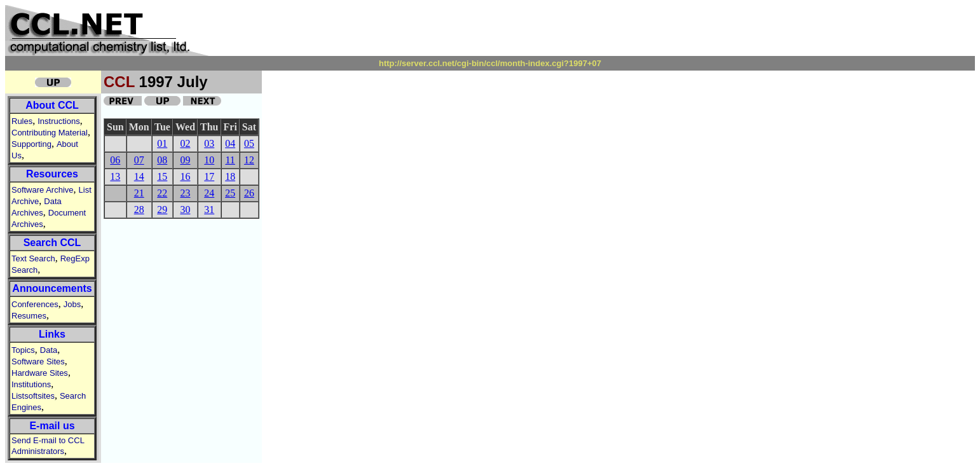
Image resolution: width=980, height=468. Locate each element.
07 (139, 160)
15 (162, 176)
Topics (23, 350)
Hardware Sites (40, 373)
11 (230, 160)
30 (185, 210)
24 (209, 193)
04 (230, 143)
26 (249, 193)
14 (139, 176)
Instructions (58, 121)
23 (185, 193)
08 (162, 160)
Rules (22, 121)
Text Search (33, 258)
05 (249, 143)
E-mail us (52, 426)
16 (185, 176)
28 (139, 210)
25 (230, 193)
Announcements (52, 288)
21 (139, 193)
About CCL (52, 105)
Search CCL (52, 243)
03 (209, 143)
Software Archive (43, 190)
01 (162, 143)
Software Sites (38, 361)
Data (49, 350)
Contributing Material (50, 133)
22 (162, 193)
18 (230, 176)
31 (209, 210)
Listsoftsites (33, 396)
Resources (52, 174)
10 (209, 160)
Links (52, 334)
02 (185, 143)
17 (209, 176)
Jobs (72, 304)
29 (162, 210)
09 (185, 160)
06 (115, 160)
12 (249, 160)
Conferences (35, 304)
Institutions (31, 384)
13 (115, 176)
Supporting (31, 144)
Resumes (29, 316)
